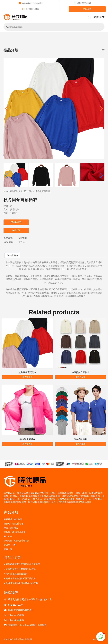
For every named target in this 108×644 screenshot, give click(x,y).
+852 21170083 (82, 3)
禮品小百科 (13, 558)
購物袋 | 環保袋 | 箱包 (14, 524)
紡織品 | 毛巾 (10, 545)
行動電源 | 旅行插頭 (13, 519)
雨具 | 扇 (8, 549)
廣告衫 (32, 191)
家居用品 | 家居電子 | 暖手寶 (17, 541)
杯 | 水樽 (8, 536)
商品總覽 (13, 191)
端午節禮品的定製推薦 (17, 574)
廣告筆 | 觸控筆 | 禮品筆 (15, 532)
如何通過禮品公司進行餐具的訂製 (22, 583)
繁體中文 (99, 17)
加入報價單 (16, 222)
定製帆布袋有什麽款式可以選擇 (21, 569)
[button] (101, 109)
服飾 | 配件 (23, 191)
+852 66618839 (31, 9)
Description (12, 255)
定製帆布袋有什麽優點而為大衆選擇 (23, 564)
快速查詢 (16, 230)
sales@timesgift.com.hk (31, 3)
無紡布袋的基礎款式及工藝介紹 (21, 578)
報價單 (87, 9)
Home (6, 191)
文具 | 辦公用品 (11, 528)
